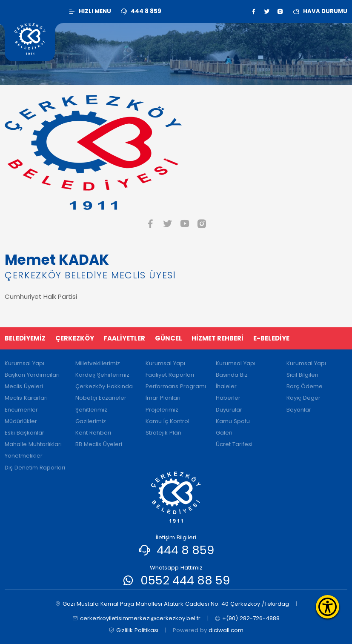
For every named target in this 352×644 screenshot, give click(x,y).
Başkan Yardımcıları (32, 375)
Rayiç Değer (303, 398)
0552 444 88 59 (185, 580)
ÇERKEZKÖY (75, 338)
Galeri (224, 433)
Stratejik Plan (163, 433)
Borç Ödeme (305, 386)
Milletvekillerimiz (98, 363)
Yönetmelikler (24, 456)
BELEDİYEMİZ (25, 338)
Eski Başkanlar (24, 433)
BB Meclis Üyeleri (99, 444)
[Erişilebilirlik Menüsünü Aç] (328, 607)
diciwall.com (226, 630)
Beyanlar (299, 410)
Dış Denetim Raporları (35, 468)
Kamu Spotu (233, 421)
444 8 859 (185, 550)
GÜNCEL (169, 338)
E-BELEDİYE (271, 338)
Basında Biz (232, 375)
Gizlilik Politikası (133, 630)
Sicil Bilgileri (302, 375)
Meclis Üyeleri (24, 386)
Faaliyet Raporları (170, 375)
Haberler (228, 398)
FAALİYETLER (124, 338)
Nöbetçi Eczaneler (101, 398)
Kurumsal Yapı (24, 363)
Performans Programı (176, 386)
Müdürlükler (21, 421)
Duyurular (229, 410)
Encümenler (21, 410)
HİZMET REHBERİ (217, 338)
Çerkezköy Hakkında (104, 386)
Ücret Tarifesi (234, 444)
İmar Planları (163, 398)
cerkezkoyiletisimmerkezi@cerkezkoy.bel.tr (136, 618)
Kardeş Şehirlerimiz (102, 375)
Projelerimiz (162, 410)
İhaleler (226, 386)
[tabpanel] (176, 276)
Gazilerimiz (91, 421)
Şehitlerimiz (91, 410)
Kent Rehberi (93, 433)
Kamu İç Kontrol (167, 421)
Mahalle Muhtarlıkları (33, 444)
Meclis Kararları (26, 398)
